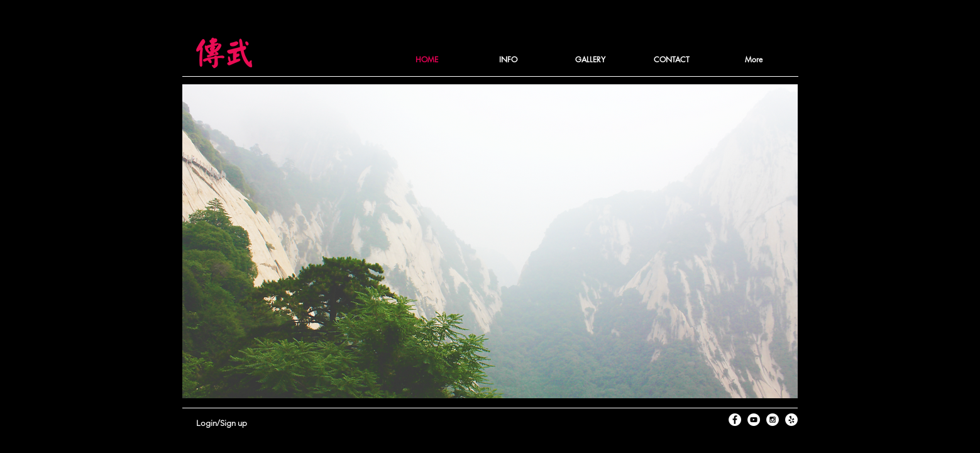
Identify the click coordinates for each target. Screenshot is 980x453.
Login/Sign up (222, 423)
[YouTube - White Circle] (754, 420)
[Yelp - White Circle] (791, 420)
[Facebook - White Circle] (735, 420)
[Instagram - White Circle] (773, 420)
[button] (509, 60)
